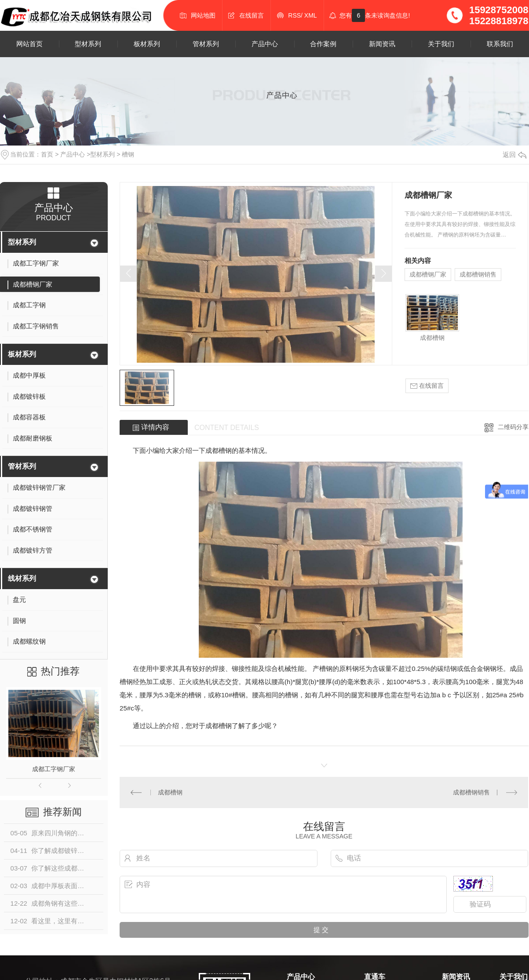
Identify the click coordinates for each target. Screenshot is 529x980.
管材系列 (206, 44)
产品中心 (265, 44)
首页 (47, 154)
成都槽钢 (432, 338)
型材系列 (88, 44)
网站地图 (203, 15)
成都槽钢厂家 (428, 274)
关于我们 (441, 44)
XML (311, 15)
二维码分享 (513, 427)
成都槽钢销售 (478, 274)
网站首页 (29, 44)
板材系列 (147, 44)
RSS (294, 15)
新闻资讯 (382, 44)
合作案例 (323, 44)
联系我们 (500, 44)
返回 (514, 155)
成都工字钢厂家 (54, 769)
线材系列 (22, 578)
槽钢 (128, 154)
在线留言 (252, 15)
